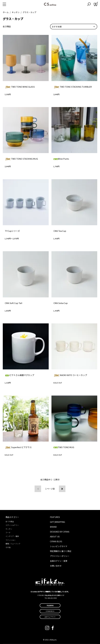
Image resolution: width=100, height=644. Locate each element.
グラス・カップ (29, 12)
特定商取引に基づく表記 (61, 551)
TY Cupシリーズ (12, 231)
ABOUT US (55, 537)
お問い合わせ (56, 566)
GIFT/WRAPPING (57, 522)
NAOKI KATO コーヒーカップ (70, 375)
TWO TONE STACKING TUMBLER (73, 87)
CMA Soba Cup (61, 303)
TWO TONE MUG (64, 447)
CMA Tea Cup (60, 231)
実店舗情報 (50, 605)
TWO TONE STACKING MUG (21, 159)
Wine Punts (61, 159)
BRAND (53, 527)
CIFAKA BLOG (56, 541)
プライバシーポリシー (60, 556)
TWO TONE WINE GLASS (20, 87)
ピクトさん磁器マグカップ (20, 375)
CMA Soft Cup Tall (14, 303)
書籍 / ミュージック (13, 544)
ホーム (6, 12)
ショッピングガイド (59, 546)
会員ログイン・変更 (59, 561)
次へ (62, 489)
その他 (8, 547)
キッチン (16, 12)
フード (8, 532)
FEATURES (55, 517)
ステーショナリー (12, 525)
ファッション (11, 540)
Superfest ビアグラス (18, 447)
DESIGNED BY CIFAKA (60, 532)
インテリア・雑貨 (12, 536)
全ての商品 (10, 521)
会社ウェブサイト (50, 617)
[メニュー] (8, 4)
